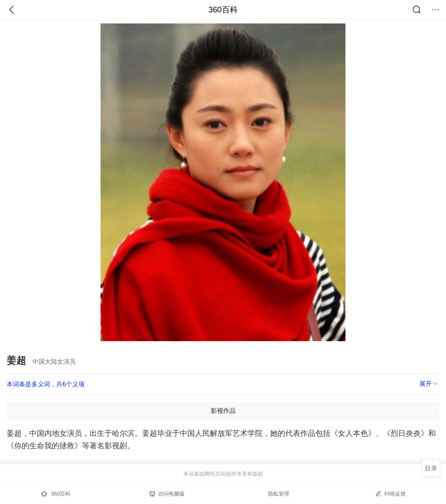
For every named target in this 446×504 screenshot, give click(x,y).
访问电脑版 (167, 494)
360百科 (223, 10)
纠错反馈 (390, 494)
